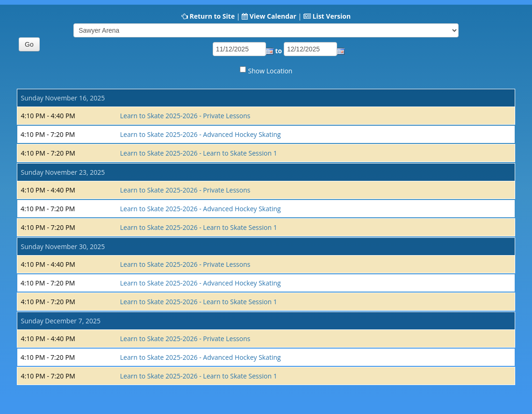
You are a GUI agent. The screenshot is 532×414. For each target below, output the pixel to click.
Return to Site (212, 16)
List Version (331, 16)
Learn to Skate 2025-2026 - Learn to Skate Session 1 (199, 153)
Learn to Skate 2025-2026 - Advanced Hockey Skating (201, 134)
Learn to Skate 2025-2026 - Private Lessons (185, 116)
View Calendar (273, 16)
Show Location (270, 71)
